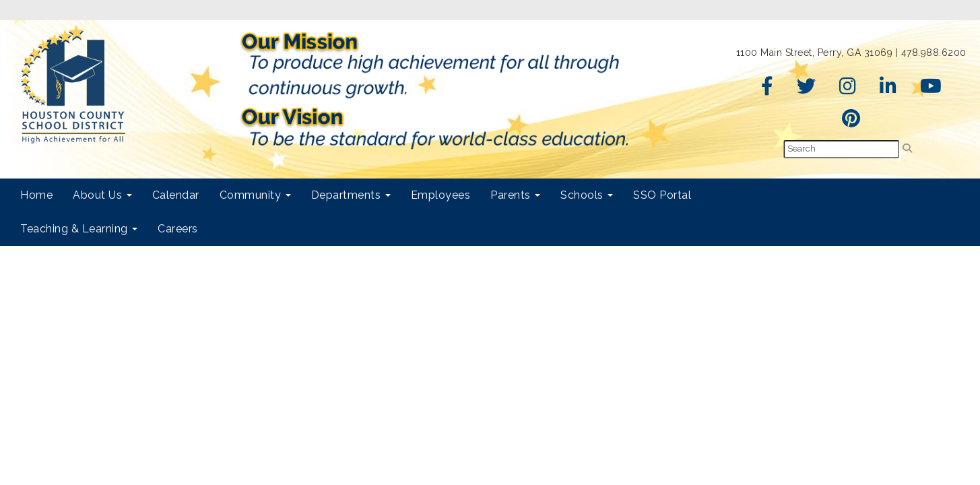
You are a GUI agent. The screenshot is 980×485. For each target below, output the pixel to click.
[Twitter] (807, 90)
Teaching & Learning (79, 229)
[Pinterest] (851, 122)
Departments (351, 195)
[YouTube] (931, 90)
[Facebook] (767, 90)
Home (36, 195)
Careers (178, 229)
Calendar (176, 195)
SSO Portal (662, 195)
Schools (587, 195)
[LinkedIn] (888, 90)
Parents (515, 195)
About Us (102, 195)
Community (255, 195)
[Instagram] (848, 90)
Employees (441, 195)
